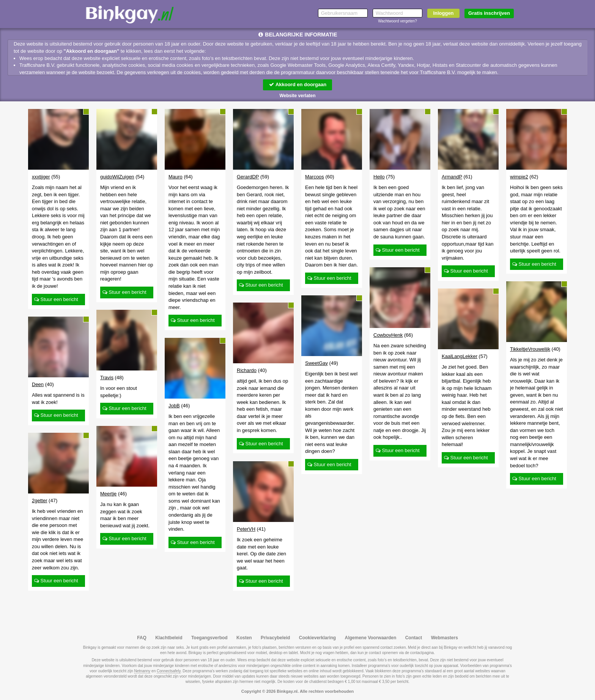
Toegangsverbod (209, 638)
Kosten (244, 638)
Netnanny (142, 671)
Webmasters (445, 638)
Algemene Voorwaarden (370, 638)
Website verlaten (297, 96)
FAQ (142, 638)
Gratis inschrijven (489, 13)
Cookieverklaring (317, 638)
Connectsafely (169, 671)
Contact (414, 638)
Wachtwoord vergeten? (397, 21)
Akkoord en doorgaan (297, 84)
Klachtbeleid (169, 638)
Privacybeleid (275, 638)
